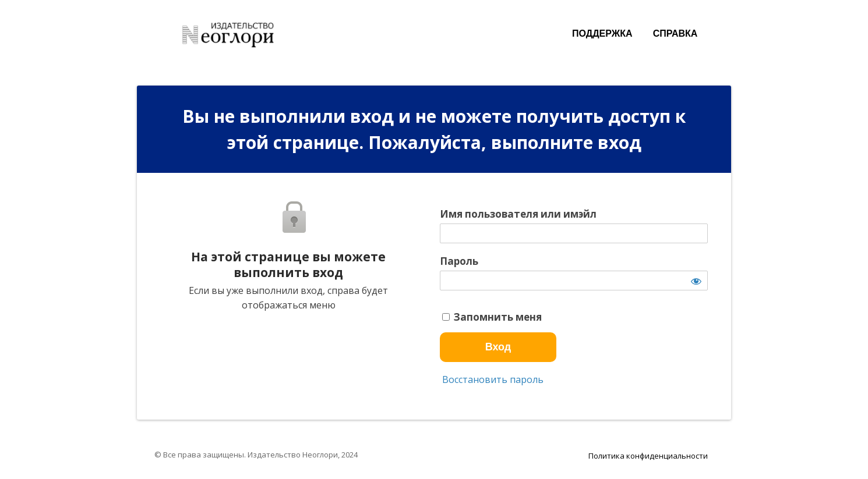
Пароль (459, 261)
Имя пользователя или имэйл (518, 214)
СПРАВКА (675, 33)
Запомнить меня (492, 317)
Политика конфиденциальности (648, 456)
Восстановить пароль (492, 379)
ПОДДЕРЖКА (602, 33)
